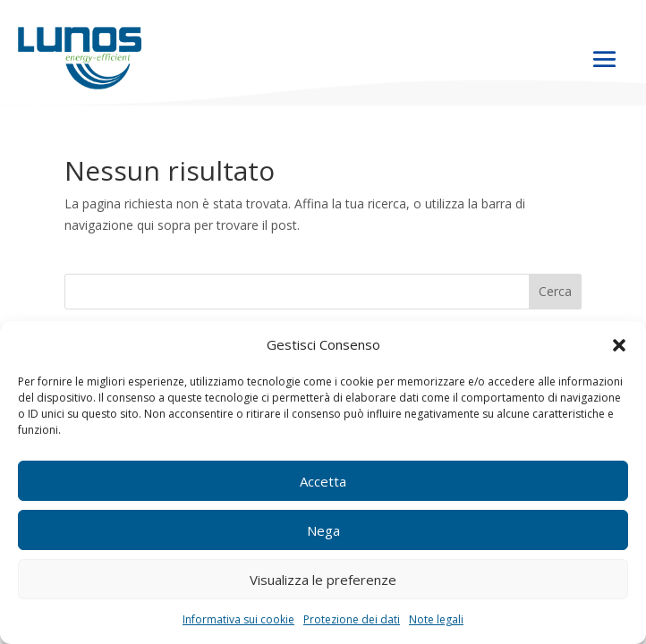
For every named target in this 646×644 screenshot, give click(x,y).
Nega (323, 530)
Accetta (323, 481)
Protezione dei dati (352, 619)
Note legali (436, 619)
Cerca (555, 291)
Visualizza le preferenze (323, 580)
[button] (619, 345)
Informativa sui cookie (238, 619)
